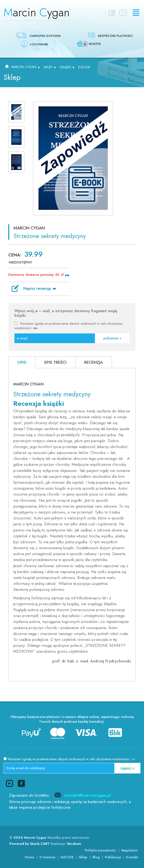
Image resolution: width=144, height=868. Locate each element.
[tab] (22, 362)
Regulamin (130, 850)
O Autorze (47, 857)
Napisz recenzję (37, 288)
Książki (65, 67)
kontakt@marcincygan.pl (88, 795)
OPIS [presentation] (22, 362)
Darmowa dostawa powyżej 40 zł (36, 275)
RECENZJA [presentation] (94, 362)
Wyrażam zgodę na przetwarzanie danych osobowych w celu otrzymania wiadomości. (68, 326)
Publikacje (113, 857)
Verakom (74, 844)
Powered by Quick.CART (30, 844)
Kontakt (132, 857)
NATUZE (67, 857)
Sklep (48, 67)
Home (29, 857)
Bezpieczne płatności (115, 36)
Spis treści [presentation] (55, 362)
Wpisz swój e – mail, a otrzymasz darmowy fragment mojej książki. (66, 313)
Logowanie (39, 44)
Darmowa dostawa (45, 36)
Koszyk (95, 44)
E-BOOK (84, 67)
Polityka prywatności (100, 850)
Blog (96, 857)
